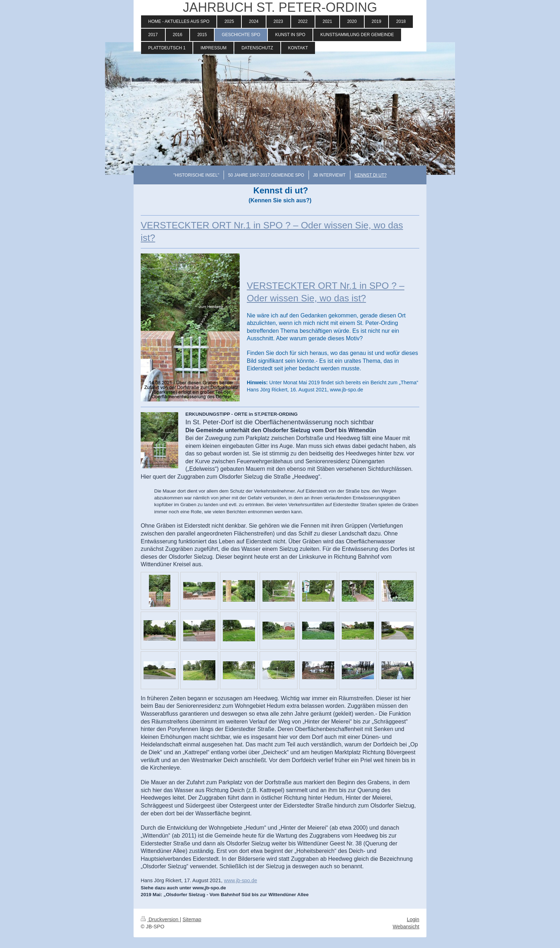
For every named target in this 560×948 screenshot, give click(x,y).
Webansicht (406, 927)
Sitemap (192, 919)
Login (413, 919)
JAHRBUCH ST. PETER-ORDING (280, 7)
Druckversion (160, 919)
